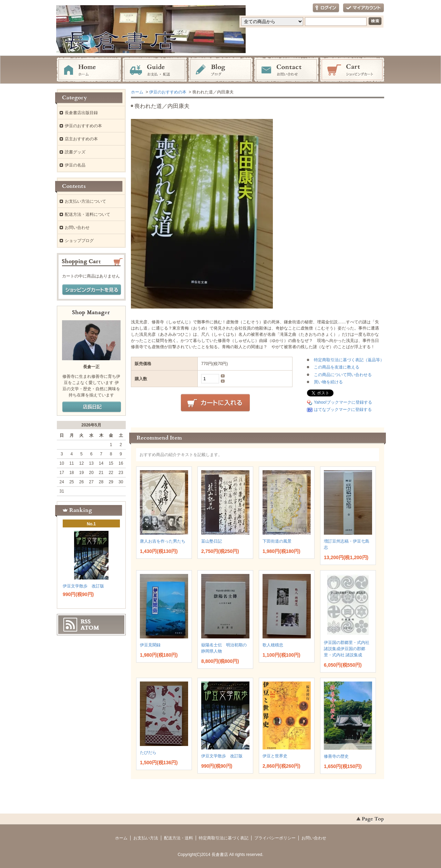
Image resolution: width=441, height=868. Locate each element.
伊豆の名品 (75, 165)
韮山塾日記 (212, 541)
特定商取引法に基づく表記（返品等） (349, 360)
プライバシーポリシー (275, 838)
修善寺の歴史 (336, 756)
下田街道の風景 (277, 541)
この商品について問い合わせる (343, 375)
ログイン (326, 8)
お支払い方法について (85, 201)
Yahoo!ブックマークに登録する (343, 402)
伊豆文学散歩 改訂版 (222, 756)
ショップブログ (79, 241)
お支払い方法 (146, 838)
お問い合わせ (286, 70)
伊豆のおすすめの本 (168, 92)
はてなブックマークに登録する (343, 410)
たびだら (148, 753)
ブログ (220, 70)
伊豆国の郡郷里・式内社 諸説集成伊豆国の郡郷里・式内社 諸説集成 (347, 649)
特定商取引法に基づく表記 (224, 838)
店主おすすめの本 (81, 139)
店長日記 (92, 407)
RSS (86, 622)
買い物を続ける (328, 382)
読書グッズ (75, 152)
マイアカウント (363, 8)
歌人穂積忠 (273, 645)
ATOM (90, 628)
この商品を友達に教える (337, 367)
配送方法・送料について (88, 214)
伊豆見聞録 (150, 645)
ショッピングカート (352, 70)
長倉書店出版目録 (81, 113)
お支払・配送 (155, 70)
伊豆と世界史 (275, 756)
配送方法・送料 (178, 838)
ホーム (89, 70)
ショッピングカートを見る (92, 290)
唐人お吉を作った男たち (163, 541)
